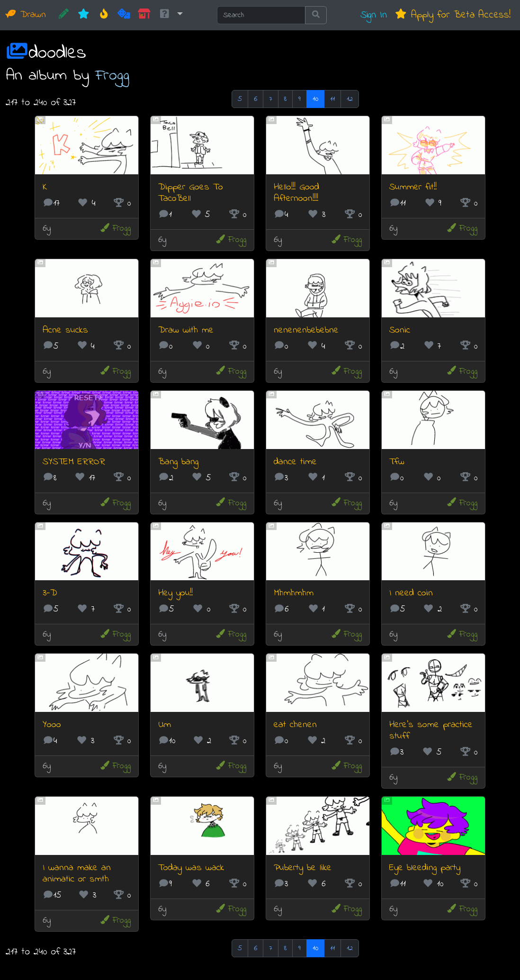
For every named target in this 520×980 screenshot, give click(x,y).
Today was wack (191, 868)
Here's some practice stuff (431, 731)
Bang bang (178, 462)
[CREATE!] (64, 15)
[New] (84, 15)
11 (332, 99)
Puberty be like (303, 868)
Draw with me (186, 330)
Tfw (397, 462)
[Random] (124, 15)
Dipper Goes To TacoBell (191, 193)
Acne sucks (65, 330)
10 (315, 99)
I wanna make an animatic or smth (77, 874)
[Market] (144, 15)
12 (350, 99)
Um (165, 725)
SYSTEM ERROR (74, 462)
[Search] (261, 15)
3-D (50, 593)
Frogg (112, 76)
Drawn (26, 15)
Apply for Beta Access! (453, 15)
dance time (295, 462)
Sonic (400, 330)
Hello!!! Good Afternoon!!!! (296, 193)
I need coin (411, 593)
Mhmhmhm (294, 593)
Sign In (374, 15)
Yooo (52, 725)
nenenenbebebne (306, 330)
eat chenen (295, 725)
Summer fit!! (413, 187)
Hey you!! (175, 593)
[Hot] (104, 15)
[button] (170, 15)
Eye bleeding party (425, 868)
